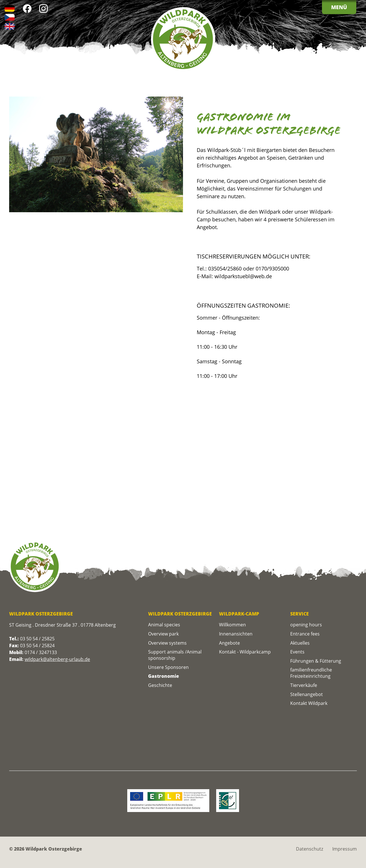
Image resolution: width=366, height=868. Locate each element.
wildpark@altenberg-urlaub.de (57, 659)
